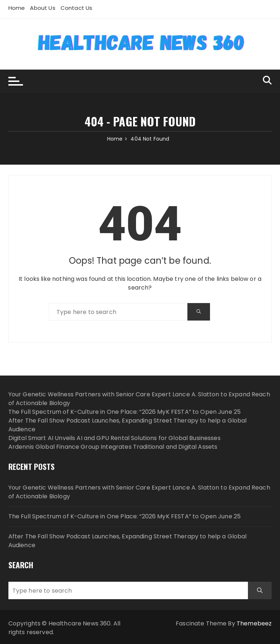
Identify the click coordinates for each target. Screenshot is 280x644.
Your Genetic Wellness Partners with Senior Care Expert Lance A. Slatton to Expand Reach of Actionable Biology (139, 492)
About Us (42, 8)
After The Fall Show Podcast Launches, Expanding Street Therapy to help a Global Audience (128, 541)
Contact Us (77, 8)
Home (17, 8)
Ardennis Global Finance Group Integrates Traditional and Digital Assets (113, 447)
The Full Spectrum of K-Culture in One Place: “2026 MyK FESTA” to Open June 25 (125, 412)
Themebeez (254, 623)
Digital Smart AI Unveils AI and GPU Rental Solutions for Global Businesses (114, 438)
